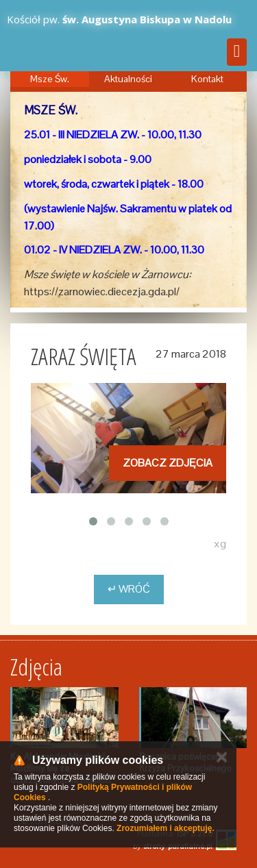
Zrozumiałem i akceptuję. (166, 828)
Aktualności (128, 79)
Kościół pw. (119, 19)
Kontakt (207, 79)
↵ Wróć (129, 589)
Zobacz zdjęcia (168, 463)
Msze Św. (50, 79)
